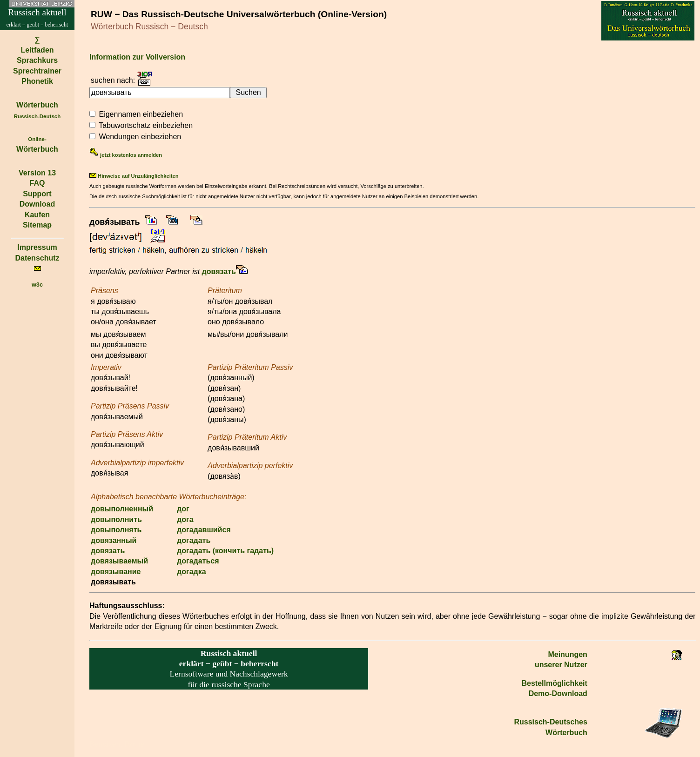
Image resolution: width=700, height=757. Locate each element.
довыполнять (116, 530)
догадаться (198, 561)
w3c (37, 285)
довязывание (116, 572)
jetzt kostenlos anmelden (126, 155)
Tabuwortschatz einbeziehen (146, 125)
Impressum (37, 247)
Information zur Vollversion (137, 57)
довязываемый (119, 561)
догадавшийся (204, 530)
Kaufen (37, 215)
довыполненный (122, 509)
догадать (194, 540)
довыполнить (116, 519)
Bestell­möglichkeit (554, 683)
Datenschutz (37, 258)
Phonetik (37, 81)
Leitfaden (37, 50)
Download (37, 204)
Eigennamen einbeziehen (141, 114)
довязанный (114, 540)
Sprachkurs (37, 60)
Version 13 (37, 173)
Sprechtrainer (37, 71)
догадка (192, 572)
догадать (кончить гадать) (225, 551)
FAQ (37, 183)
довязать (219, 271)
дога (185, 519)
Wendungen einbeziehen (140, 137)
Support (37, 194)
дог (183, 509)
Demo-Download (558, 693)
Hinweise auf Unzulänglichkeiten (134, 176)
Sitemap (37, 225)
